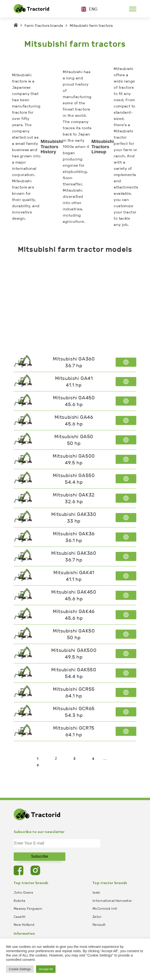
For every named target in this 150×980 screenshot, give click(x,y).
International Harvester (112, 901)
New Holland (24, 925)
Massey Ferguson (28, 909)
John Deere (23, 893)
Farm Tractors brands (44, 26)
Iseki (96, 893)
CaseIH (20, 917)
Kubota (20, 901)
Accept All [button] (46, 969)
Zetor (97, 917)
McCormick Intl (105, 909)
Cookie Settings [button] (20, 969)
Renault (99, 925)
